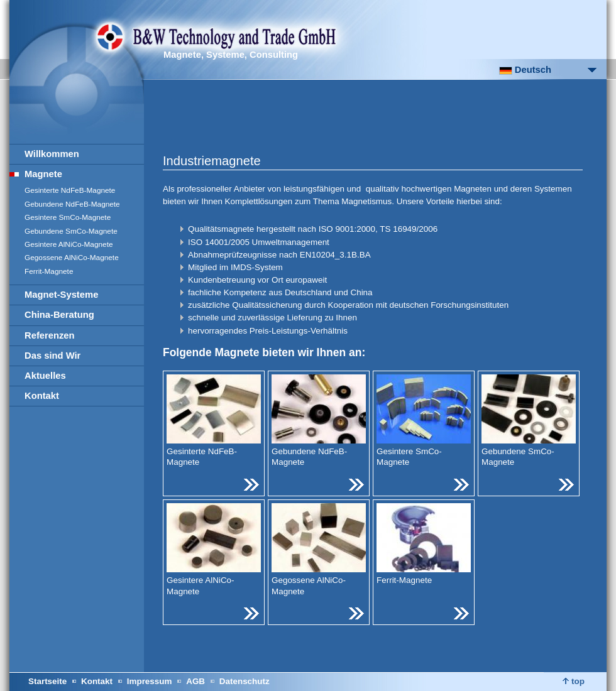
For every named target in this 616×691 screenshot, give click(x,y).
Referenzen (50, 335)
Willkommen (52, 154)
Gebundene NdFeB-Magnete (72, 204)
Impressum (150, 681)
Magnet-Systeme (61, 295)
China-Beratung (59, 315)
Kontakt (42, 396)
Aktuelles (45, 376)
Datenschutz (245, 681)
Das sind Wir (52, 356)
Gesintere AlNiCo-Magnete (69, 244)
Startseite (47, 681)
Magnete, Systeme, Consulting (231, 55)
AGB (195, 681)
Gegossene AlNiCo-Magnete (72, 258)
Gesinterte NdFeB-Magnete (70, 190)
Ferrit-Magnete (49, 271)
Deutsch (525, 70)
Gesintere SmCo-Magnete (68, 217)
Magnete (43, 174)
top (574, 681)
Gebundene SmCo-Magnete (71, 231)
